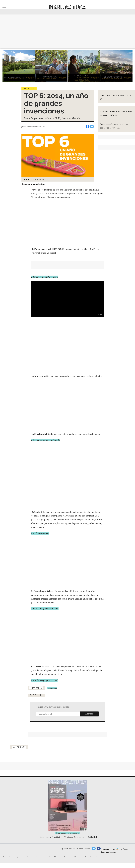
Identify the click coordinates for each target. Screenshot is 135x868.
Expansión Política (51, 857)
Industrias (29, 89)
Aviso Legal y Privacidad (50, 837)
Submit (89, 714)
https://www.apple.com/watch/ (46, 440)
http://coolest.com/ (40, 533)
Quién (19, 857)
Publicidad (92, 837)
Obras (77, 857)
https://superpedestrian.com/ (45, 609)
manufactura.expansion (99, 848)
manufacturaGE (94, 848)
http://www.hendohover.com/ (45, 277)
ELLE (66, 857)
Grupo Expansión (91, 857)
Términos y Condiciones (74, 837)
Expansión (7, 857)
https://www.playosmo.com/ (44, 680)
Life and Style (33, 857)
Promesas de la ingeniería (67, 833)
